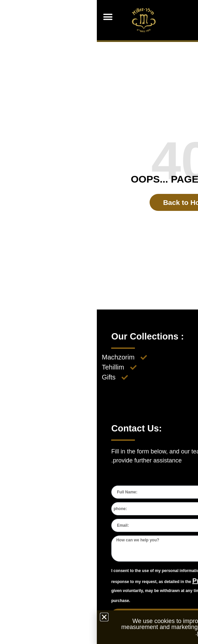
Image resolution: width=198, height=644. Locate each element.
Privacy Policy (119, 581)
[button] (11, 17)
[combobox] (176, 509)
